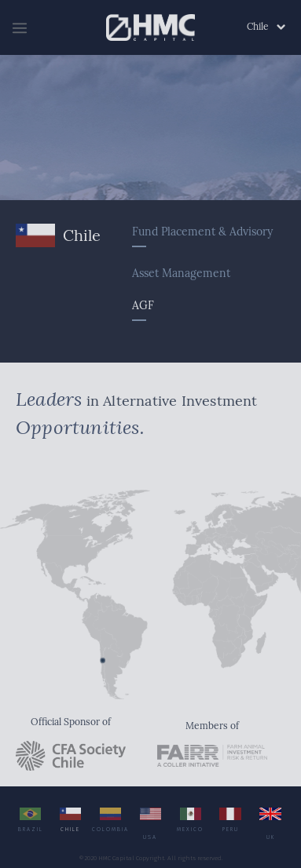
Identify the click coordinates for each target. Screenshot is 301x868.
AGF (143, 307)
